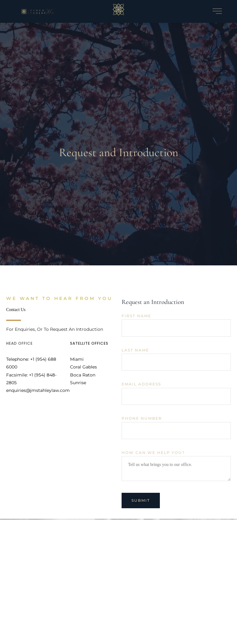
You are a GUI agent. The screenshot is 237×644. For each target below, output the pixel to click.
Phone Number (142, 418)
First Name (136, 316)
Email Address (141, 384)
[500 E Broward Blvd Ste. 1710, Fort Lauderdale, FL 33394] (118, 581)
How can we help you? (153, 453)
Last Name (135, 350)
